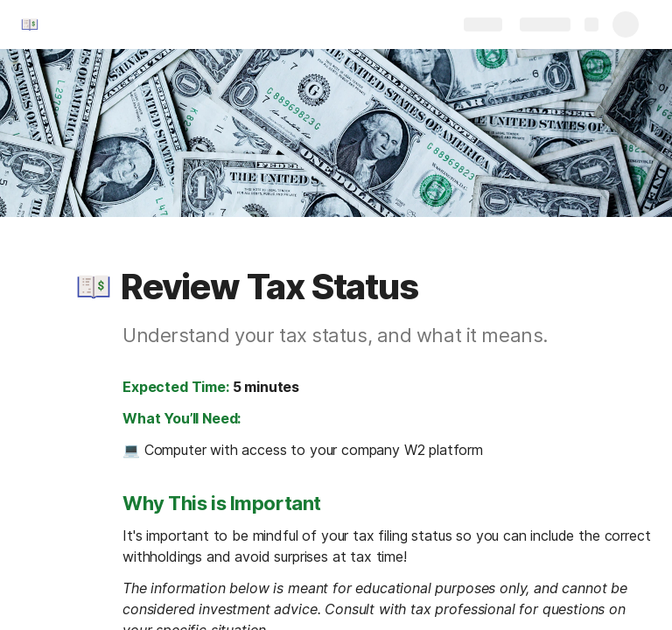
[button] (94, 287)
